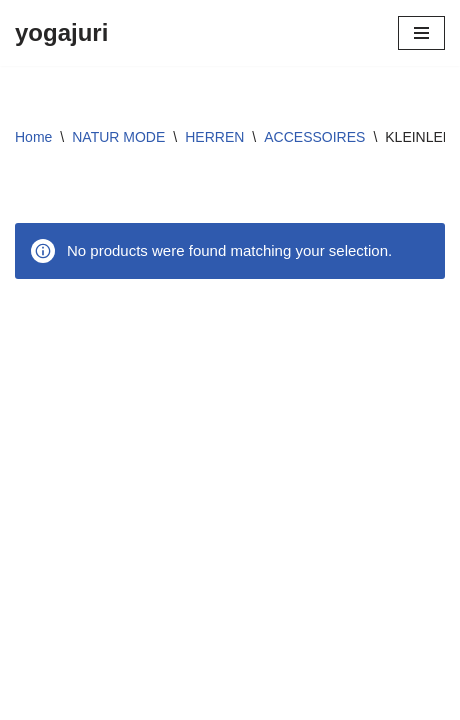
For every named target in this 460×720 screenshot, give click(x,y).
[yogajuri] (61, 33)
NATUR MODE (118, 137)
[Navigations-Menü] (421, 33)
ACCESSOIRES (314, 137)
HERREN (214, 137)
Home (33, 137)
